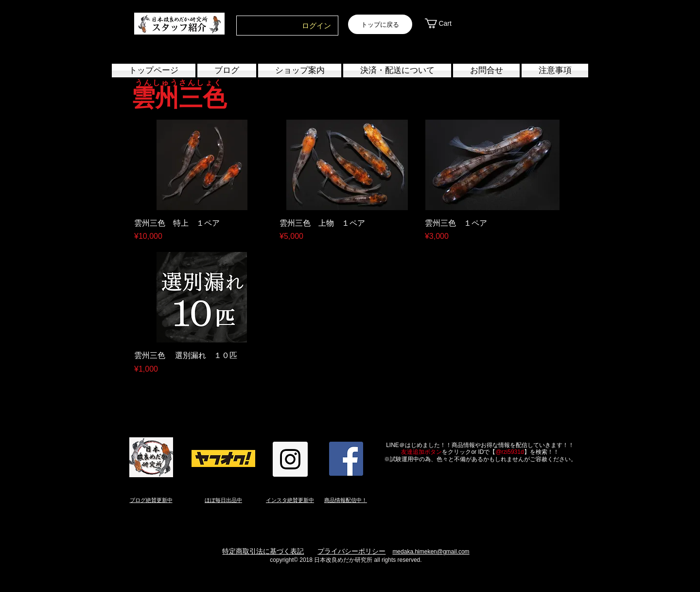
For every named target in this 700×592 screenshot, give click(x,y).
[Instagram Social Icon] (290, 459)
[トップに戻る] (380, 24)
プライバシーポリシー (351, 551)
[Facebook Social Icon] (346, 459)
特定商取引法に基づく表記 (263, 551)
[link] (448, 23)
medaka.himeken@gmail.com (431, 552)
